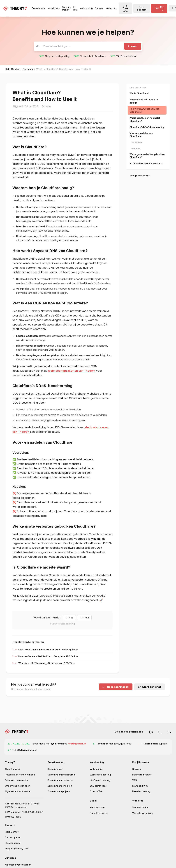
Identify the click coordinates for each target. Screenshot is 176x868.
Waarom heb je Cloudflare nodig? (144, 101)
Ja (69, 618)
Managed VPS (140, 786)
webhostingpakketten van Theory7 (72, 371)
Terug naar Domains (140, 176)
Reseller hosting (141, 791)
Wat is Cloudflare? (139, 93)
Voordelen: (137, 142)
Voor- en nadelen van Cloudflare (141, 135)
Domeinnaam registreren (61, 775)
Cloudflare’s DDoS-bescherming (147, 127)
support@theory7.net (17, 849)
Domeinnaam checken (60, 786)
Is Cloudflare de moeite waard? (146, 163)
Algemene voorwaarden (18, 791)
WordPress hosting (100, 775)
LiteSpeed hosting (100, 780)
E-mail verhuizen (99, 813)
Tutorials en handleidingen (20, 775)
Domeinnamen (55, 769)
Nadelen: (136, 148)
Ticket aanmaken (116, 687)
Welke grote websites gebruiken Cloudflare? (147, 156)
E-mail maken (97, 807)
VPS (134, 780)
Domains (28, 69)
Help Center (12, 69)
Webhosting (96, 769)
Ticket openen (13, 837)
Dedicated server (142, 775)
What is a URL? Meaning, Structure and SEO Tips (44, 663)
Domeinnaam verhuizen (60, 780)
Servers (137, 769)
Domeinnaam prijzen (59, 791)
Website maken (141, 807)
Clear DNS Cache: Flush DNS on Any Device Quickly (45, 650)
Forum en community (16, 780)
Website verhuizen (143, 813)
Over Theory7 (13, 769)
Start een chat (150, 687)
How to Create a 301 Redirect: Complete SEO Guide (45, 656)
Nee (84, 618)
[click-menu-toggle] (159, 8)
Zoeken (133, 46)
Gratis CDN (96, 791)
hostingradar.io (77, 744)
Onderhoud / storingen (18, 786)
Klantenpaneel (13, 843)
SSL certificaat (98, 786)
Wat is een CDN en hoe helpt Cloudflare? (145, 119)
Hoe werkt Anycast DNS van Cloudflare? (144, 110)
